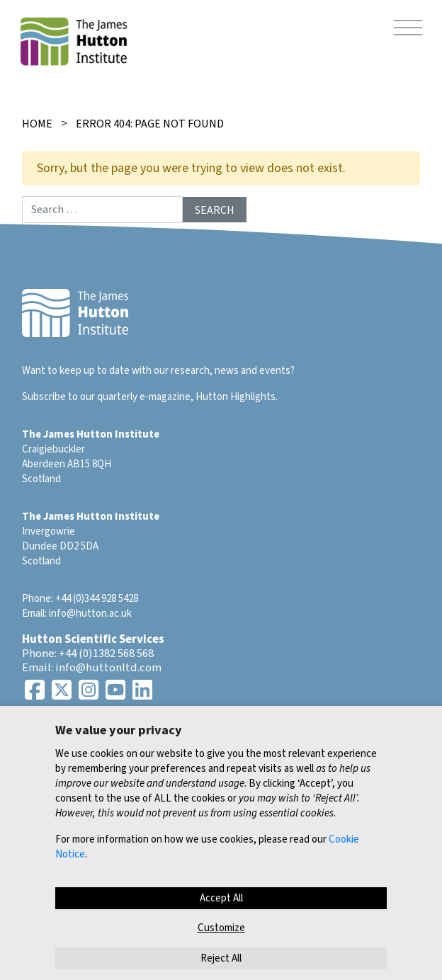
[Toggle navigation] (408, 30)
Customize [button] (221, 928)
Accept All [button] (221, 898)
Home (37, 124)
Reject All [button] (221, 958)
